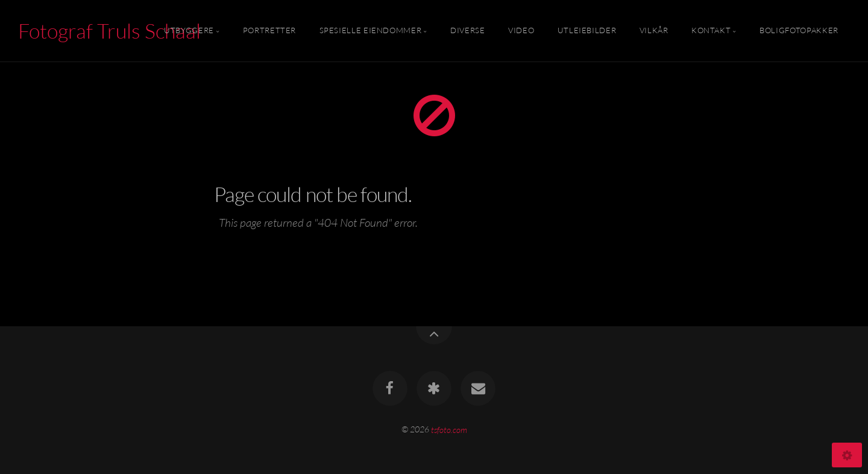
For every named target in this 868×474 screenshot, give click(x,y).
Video (521, 31)
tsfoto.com (449, 429)
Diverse (467, 31)
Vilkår (654, 31)
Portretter (269, 31)
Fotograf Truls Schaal (109, 31)
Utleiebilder (587, 31)
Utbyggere (189, 31)
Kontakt (711, 31)
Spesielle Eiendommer (371, 31)
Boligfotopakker (799, 31)
